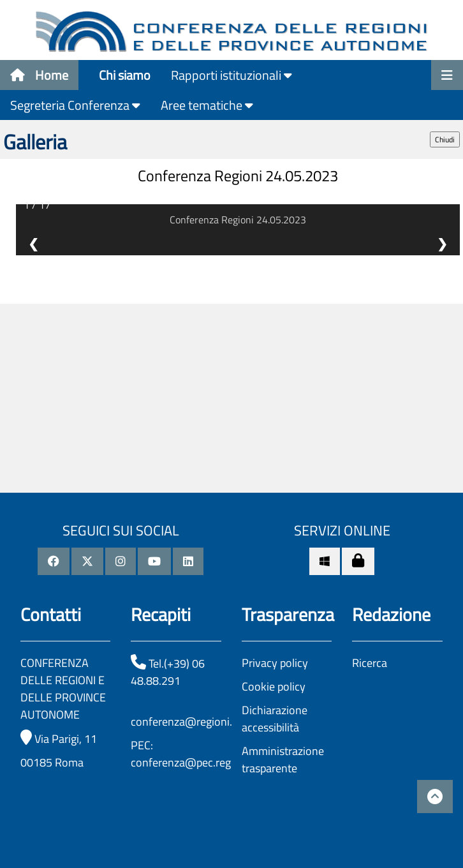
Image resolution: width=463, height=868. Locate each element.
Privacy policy (275, 663)
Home (39, 75)
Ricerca (370, 663)
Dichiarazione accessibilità (275, 719)
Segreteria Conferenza (75, 105)
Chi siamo (125, 75)
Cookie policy (274, 686)
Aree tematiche (207, 105)
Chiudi (445, 139)
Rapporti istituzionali (231, 75)
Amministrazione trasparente (283, 759)
